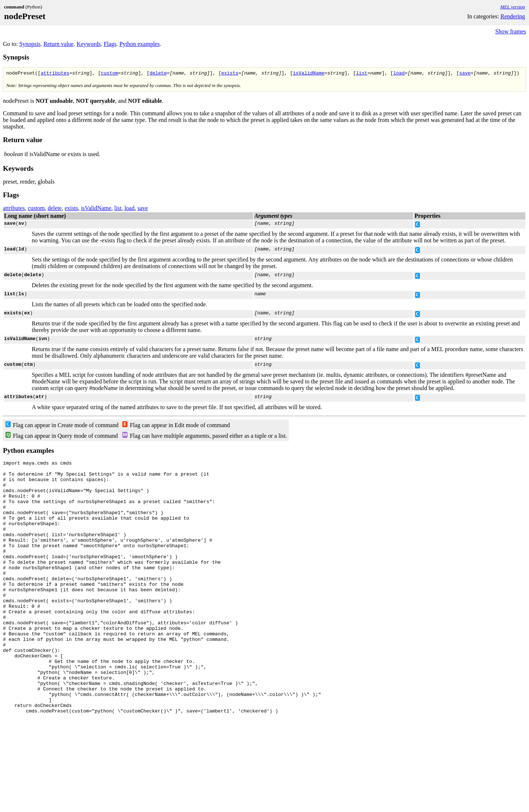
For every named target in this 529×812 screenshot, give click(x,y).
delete (158, 74)
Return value (58, 44)
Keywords (89, 44)
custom (109, 74)
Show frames (511, 31)
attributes (55, 74)
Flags (110, 44)
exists (230, 74)
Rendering (513, 16)
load (399, 74)
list (362, 74)
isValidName (309, 74)
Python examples (140, 44)
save (465, 74)
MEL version (513, 7)
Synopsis (30, 44)
